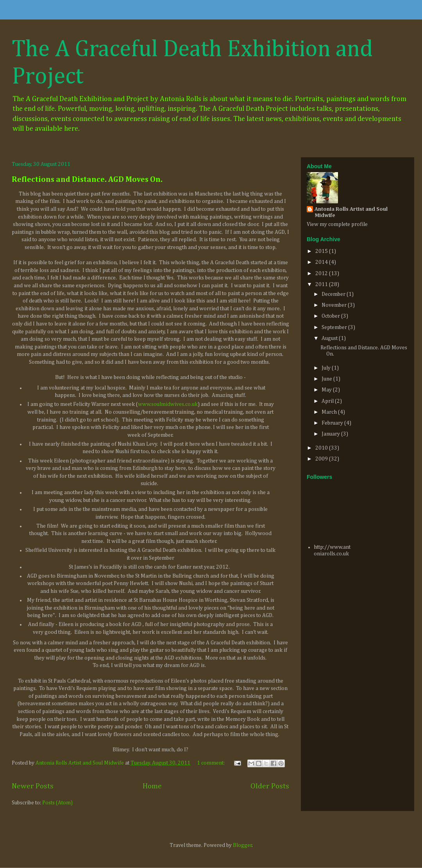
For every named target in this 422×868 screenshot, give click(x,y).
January (331, 434)
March (330, 412)
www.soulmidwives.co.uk (168, 404)
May (327, 390)
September (335, 327)
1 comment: (211, 763)
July (327, 368)
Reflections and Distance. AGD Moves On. (87, 180)
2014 (322, 262)
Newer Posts (33, 786)
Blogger (242, 845)
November (335, 305)
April (328, 401)
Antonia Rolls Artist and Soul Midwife (351, 212)
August (330, 338)
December (334, 294)
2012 (322, 274)
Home (152, 786)
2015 (322, 251)
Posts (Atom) (57, 803)
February (333, 423)
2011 (322, 285)
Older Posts (270, 786)
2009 (322, 459)
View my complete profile (337, 224)
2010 (322, 448)
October (331, 316)
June (327, 379)
